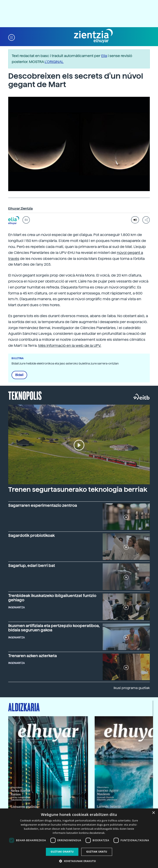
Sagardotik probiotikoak (31, 536)
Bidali (19, 375)
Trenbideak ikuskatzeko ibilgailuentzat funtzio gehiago (52, 598)
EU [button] (26, 220)
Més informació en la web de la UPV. (70, 345)
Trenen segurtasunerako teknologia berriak (78, 489)
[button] (12, 37)
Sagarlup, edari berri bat (32, 566)
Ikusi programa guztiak (132, 688)
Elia (104, 56)
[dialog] (79, 838)
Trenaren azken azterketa (33, 656)
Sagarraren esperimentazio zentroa (43, 505)
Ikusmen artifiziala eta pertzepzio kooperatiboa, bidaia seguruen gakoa (54, 628)
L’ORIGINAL (54, 62)
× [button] (153, 813)
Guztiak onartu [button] (62, 852)
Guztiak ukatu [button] (97, 852)
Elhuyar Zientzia (20, 209)
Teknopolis (25, 395)
